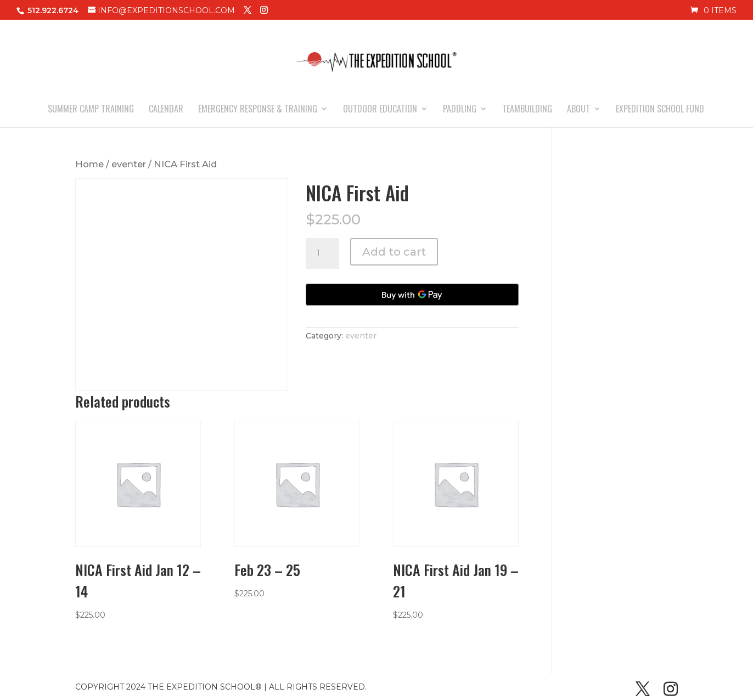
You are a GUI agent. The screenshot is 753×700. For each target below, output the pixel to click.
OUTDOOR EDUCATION (380, 110)
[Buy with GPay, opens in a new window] (412, 295)
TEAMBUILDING (527, 110)
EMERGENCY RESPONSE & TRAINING (258, 110)
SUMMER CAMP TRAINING (91, 110)
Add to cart (394, 252)
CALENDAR (166, 110)
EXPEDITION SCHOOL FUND (660, 110)
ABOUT (578, 110)
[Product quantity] (322, 253)
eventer (129, 164)
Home (89, 164)
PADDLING (460, 110)
